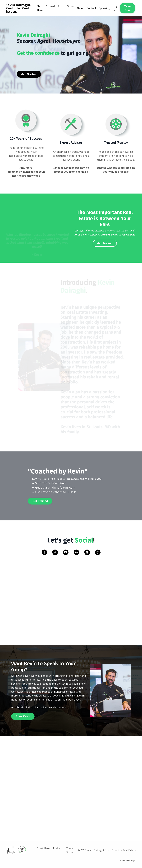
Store (71, 6)
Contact (91, 8)
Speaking (104, 8)
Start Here (40, 8)
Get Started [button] (29, 74)
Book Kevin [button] (23, 716)
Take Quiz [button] (127, 8)
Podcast (50, 6)
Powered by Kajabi (128, 861)
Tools (61, 6)
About (80, 8)
